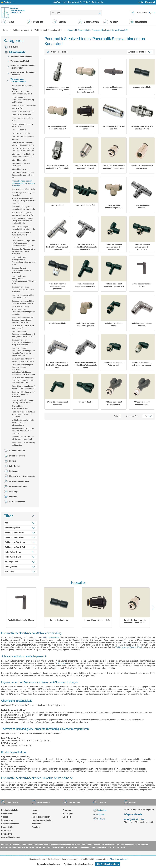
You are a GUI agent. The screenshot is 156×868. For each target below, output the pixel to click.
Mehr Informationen (119, 859)
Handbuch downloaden (42, 820)
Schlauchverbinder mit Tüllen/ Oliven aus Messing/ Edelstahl (23, 302)
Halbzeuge (11, 471)
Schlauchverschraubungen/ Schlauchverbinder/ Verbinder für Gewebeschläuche (23, 380)
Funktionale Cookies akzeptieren (78, 864)
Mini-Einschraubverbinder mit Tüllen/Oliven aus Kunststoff (23, 155)
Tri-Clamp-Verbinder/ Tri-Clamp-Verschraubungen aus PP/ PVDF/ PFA (24, 414)
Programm (67, 810)
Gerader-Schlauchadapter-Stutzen (114, 88)
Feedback (36, 827)
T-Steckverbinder (57, 205)
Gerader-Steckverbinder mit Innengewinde (142, 167)
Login (140, 2)
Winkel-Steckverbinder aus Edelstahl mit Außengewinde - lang (86, 365)
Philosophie (68, 813)
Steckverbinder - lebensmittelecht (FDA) (20, 407)
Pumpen (10, 461)
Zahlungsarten (8, 820)
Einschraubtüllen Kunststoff (22, 86)
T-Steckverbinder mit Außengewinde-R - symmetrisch (57, 286)
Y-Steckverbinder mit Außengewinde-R (142, 403)
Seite (116, 416)
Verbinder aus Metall (18, 61)
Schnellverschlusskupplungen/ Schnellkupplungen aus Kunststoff (23, 394)
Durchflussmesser (15, 456)
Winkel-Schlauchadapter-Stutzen (142, 285)
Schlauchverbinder (15, 52)
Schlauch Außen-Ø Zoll (15, 547)
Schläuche (11, 47)
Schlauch (62, 663)
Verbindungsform (13, 528)
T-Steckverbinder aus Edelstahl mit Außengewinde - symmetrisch (86, 247)
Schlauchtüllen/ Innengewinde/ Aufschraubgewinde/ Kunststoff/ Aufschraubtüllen (24, 243)
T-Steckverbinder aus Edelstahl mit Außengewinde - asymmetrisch (57, 247)
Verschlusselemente (16, 486)
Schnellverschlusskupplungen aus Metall (22, 73)
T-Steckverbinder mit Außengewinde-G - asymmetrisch (114, 247)
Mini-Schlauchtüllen (19, 160)
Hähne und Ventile (15, 451)
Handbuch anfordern (41, 817)
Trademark (37, 824)
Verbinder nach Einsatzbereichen (16, 80)
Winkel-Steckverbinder (57, 323)
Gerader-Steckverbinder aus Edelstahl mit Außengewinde (57, 167)
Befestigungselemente (17, 481)
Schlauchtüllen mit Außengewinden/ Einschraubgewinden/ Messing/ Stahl (24, 261)
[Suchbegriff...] (76, 13)
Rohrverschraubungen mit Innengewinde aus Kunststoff (23, 214)
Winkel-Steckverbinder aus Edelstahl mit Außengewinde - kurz (57, 365)
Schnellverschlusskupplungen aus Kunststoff (22, 67)
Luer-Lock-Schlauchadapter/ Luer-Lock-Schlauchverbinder (23, 144)
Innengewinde (11, 567)
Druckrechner (7, 813)
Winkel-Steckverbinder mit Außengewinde (114, 364)
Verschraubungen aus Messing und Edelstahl (24, 444)
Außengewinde (12, 562)
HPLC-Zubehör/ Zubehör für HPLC (22, 119)
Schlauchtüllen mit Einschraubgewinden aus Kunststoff (21, 270)
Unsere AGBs (7, 827)
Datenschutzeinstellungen (49, 864)
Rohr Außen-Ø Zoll (13, 557)
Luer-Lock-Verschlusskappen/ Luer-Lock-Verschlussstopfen (23, 150)
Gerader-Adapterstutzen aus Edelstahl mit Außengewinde (57, 88)
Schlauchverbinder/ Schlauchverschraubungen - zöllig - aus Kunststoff (22, 342)
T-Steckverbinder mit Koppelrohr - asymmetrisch (86, 285)
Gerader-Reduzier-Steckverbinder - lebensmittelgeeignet (86, 90)
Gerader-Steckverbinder (142, 87)
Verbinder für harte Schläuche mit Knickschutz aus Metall (23, 438)
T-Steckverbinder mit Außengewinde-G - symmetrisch (142, 247)
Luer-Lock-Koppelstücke (21, 133)
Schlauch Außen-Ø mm (15, 542)
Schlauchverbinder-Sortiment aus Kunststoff (23, 327)
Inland (35, 810)
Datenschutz (7, 834)
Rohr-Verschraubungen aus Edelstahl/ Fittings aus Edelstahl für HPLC (24, 201)
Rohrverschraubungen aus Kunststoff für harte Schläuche (23, 208)
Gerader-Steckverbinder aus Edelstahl (114, 128)
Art (6, 523)
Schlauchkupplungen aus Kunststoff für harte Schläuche (23, 228)
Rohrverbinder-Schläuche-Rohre (24, 189)
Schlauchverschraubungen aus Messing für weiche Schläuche (24, 360)
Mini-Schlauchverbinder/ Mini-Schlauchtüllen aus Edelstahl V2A (23, 175)
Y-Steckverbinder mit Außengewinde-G (114, 403)
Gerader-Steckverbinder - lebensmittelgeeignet (58, 128)
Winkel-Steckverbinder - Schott (114, 324)
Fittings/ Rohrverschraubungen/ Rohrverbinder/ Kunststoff (22, 91)
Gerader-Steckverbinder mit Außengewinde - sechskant (114, 167)
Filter (8, 516)
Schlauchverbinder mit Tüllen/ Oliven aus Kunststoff (23, 296)
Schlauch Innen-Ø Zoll (15, 537)
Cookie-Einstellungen (11, 837)
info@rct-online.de (133, 814)
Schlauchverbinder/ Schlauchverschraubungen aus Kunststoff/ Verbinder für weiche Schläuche (24, 352)
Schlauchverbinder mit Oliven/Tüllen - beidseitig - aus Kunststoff (23, 289)
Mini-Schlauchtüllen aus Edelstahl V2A (21, 165)
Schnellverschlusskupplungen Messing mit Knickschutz (23, 401)
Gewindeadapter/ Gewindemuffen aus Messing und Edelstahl (23, 100)
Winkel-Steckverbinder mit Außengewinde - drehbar (142, 364)
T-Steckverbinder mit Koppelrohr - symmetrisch (114, 285)
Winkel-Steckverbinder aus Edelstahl (142, 324)
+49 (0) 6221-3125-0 (61, 2)
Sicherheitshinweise (10, 824)
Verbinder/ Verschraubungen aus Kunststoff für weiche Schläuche (23, 431)
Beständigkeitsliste (10, 810)
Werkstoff (9, 571)
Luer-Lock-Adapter (19, 130)
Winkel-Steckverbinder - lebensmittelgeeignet (86, 324)
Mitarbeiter (68, 817)
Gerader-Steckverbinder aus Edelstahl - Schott (142, 128)
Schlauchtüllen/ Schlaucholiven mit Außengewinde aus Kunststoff (24, 251)
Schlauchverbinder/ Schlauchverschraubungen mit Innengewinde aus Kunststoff (23, 334)
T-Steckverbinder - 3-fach (86, 205)
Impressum (6, 830)
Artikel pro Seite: (133, 416)
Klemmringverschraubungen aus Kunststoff (23, 125)
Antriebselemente (14, 502)
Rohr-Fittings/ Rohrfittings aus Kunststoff (23, 194)
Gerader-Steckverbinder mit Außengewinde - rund (86, 167)
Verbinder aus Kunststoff (19, 57)
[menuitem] (141, 2)
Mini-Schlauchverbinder (21, 169)
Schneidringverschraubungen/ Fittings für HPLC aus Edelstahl (24, 387)
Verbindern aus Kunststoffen (128, 647)
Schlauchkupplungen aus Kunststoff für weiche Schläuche (21, 235)
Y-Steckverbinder (86, 402)
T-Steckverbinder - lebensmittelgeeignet (114, 206)
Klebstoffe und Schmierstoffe (20, 476)
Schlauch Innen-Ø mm (15, 533)
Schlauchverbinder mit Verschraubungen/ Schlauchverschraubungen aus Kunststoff (24, 310)
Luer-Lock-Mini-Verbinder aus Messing (23, 138)
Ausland (36, 813)
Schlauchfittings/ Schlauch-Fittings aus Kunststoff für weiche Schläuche (22, 221)
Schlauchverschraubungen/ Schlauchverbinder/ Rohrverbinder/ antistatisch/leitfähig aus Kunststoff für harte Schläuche (23, 370)
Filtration (10, 497)
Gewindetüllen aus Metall (21, 115)
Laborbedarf (12, 466)
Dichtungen (12, 492)
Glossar (5, 817)
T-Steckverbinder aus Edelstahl (142, 206)
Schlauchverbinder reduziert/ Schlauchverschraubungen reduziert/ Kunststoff (23, 320)
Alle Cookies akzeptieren (108, 864)
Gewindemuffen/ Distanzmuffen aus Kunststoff (24, 107)
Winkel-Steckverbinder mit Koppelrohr (57, 403)
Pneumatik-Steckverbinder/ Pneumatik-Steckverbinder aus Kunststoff (23, 183)
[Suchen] (100, 13)
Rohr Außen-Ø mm (13, 552)
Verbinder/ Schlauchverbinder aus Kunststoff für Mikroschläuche (23, 423)
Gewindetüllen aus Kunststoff (23, 111)
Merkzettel (150, 2)
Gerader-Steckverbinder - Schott (86, 128)
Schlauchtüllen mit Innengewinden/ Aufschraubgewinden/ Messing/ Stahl (24, 280)
